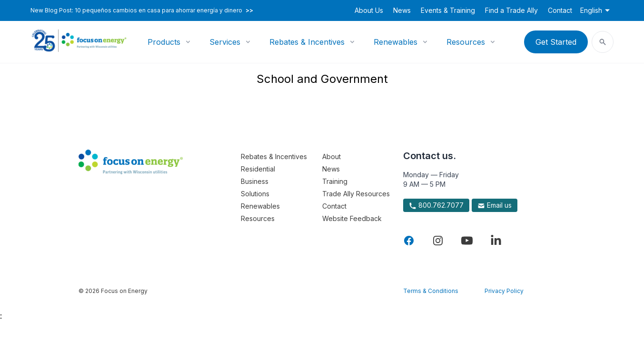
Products (164, 42)
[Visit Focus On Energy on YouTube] (467, 241)
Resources (466, 42)
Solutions (255, 194)
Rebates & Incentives (307, 42)
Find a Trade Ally (511, 10)
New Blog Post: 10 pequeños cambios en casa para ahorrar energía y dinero (142, 10)
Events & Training (448, 10)
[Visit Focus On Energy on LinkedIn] (496, 241)
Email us (495, 205)
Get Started (556, 42)
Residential (258, 169)
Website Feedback (352, 218)
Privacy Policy (504, 291)
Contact (560, 10)
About (332, 156)
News (402, 10)
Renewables (396, 42)
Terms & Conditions (431, 291)
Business (255, 181)
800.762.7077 (436, 205)
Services (225, 42)
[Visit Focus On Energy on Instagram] (438, 241)
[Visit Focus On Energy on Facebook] (409, 241)
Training (335, 181)
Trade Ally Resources (356, 194)
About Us (369, 10)
